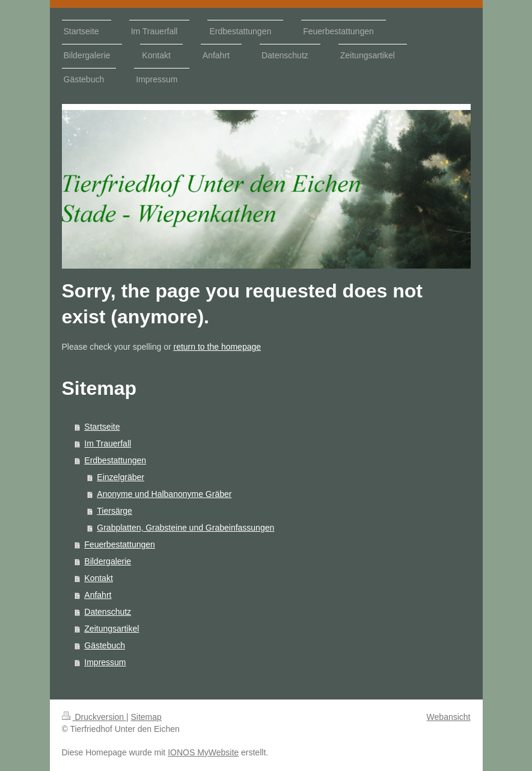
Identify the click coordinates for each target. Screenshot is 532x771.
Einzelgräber (121, 477)
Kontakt (98, 578)
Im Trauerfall (108, 443)
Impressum (105, 662)
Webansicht (449, 717)
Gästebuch (105, 645)
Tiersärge (115, 511)
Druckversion (94, 717)
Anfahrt (98, 595)
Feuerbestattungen (120, 544)
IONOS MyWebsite (203, 752)
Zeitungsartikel (112, 629)
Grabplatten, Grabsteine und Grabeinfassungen (185, 528)
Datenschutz (108, 612)
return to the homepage (218, 347)
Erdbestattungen (115, 460)
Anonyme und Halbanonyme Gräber (164, 494)
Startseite (102, 427)
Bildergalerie (108, 561)
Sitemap (146, 717)
